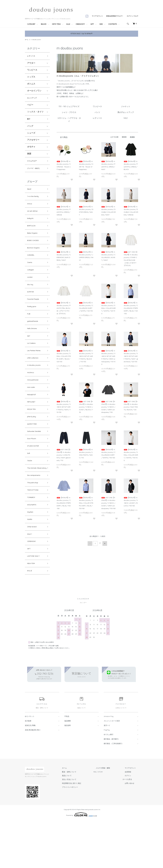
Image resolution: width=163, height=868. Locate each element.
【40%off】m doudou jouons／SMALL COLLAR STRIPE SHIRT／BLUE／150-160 (86, 503)
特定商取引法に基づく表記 (83, 831)
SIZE (101, 24)
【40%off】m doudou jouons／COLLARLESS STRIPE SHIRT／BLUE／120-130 (131, 308)
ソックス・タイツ (35, 113)
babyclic (31, 226)
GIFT (92, 24)
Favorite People (35, 315)
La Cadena (32, 364)
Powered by (82, 863)
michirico (31, 396)
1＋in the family (34, 201)
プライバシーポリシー (81, 835)
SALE (68, 24)
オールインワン (34, 91)
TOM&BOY (32, 537)
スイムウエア (33, 164)
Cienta (30, 274)
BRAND (44, 24)
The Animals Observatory (33, 503)
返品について (78, 824)
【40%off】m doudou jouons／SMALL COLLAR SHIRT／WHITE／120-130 (108, 308)
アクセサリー (33, 142)
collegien (31, 282)
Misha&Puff (32, 420)
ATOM (109, 820)
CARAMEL (32, 266)
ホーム (27, 39)
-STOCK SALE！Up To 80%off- (82, 34)
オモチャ (31, 149)
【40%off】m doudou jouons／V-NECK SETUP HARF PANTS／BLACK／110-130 (86, 356)
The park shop (34, 521)
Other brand (33, 570)
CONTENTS (113, 24)
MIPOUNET (32, 428)
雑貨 (29, 156)
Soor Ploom (33, 469)
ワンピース (32, 71)
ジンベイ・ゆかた (35, 172)
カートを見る (132, 828)
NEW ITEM (56, 24)
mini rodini (32, 412)
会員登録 (130, 820)
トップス (31, 78)
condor (31, 291)
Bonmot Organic (35, 258)
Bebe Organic (34, 242)
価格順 (124, 137)
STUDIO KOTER (34, 477)
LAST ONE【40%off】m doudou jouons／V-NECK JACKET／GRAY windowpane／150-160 (108, 503)
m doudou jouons (37, 39)
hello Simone (33, 347)
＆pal (30, 193)
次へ (104, 543)
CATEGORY (31, 24)
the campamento (35, 513)
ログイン (130, 824)
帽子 (29, 121)
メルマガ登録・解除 (110, 816)
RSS (104, 820)
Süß (29, 485)
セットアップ (33, 99)
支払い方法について (80, 828)
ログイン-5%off (132, 16)
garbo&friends (34, 339)
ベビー (30, 107)
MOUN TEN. (33, 437)
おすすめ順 (114, 137)
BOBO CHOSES (34, 250)
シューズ (31, 135)
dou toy (31, 299)
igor (29, 355)
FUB (29, 331)
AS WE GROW (34, 218)
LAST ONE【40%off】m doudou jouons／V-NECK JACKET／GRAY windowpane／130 (108, 407)
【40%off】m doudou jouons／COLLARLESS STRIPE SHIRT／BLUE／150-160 (64, 503)
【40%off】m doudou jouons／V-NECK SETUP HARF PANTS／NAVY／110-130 (64, 407)
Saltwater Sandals (36, 461)
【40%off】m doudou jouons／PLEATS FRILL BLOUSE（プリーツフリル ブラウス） (64, 308)
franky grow (33, 323)
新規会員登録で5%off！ (115, 16)
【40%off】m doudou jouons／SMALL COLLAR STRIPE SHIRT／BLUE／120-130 (64, 356)
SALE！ (31, 578)
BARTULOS (32, 234)
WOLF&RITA (33, 545)
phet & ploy (33, 445)
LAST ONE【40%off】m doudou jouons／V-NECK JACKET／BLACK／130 (86, 407)
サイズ (30, 618)
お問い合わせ (132, 831)
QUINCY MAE (33, 453)
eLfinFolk (31, 307)
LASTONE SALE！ (35, 602)
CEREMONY (80, 24)
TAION (30, 493)
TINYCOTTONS (34, 529)
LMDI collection (34, 380)
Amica (30, 209)
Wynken (31, 554)
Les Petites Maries (35, 372)
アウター (31, 64)
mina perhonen (34, 404)
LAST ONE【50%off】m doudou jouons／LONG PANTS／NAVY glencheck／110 (64, 455)
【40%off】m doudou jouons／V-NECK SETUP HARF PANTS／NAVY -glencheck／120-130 (131, 356)
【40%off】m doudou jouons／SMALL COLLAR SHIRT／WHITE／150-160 (131, 455)
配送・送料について (80, 820)
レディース (32, 56)
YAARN (31, 562)
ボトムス (31, 85)
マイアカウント (97, 16)
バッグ (30, 129)
